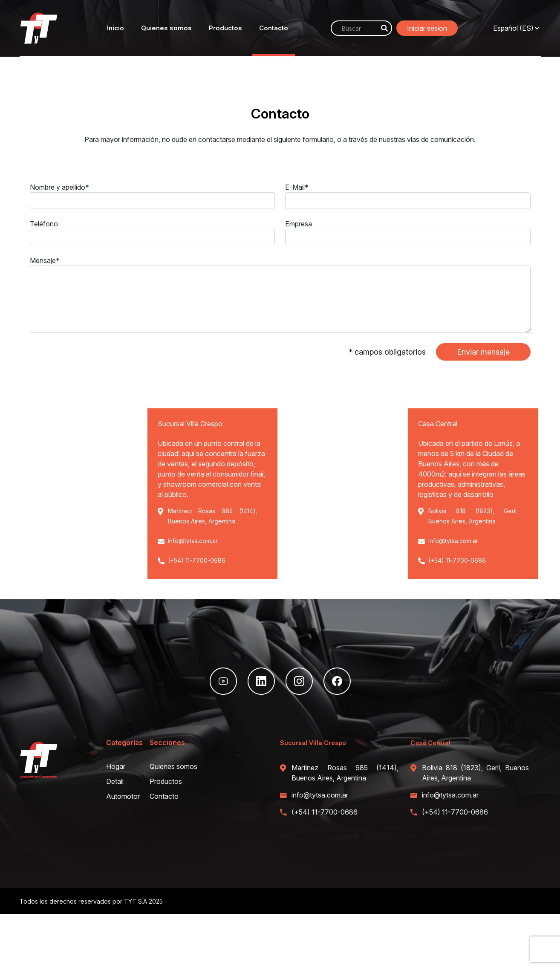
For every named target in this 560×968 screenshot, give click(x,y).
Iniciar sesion (427, 28)
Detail (115, 781)
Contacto (274, 28)
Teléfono (44, 224)
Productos (225, 28)
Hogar (116, 766)
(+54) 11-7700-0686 (197, 560)
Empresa (299, 224)
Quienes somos (166, 28)
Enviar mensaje (483, 352)
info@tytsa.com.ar (193, 541)
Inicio (115, 28)
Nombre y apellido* (59, 187)
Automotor (123, 796)
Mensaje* (45, 260)
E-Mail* (297, 187)
